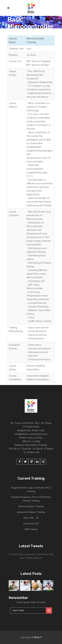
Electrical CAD (31, 524)
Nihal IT (38, 637)
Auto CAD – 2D (31, 518)
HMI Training (31, 529)
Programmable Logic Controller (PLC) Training (31, 490)
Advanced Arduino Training (31, 512)
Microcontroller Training (31, 506)
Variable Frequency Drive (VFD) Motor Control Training (31, 499)
